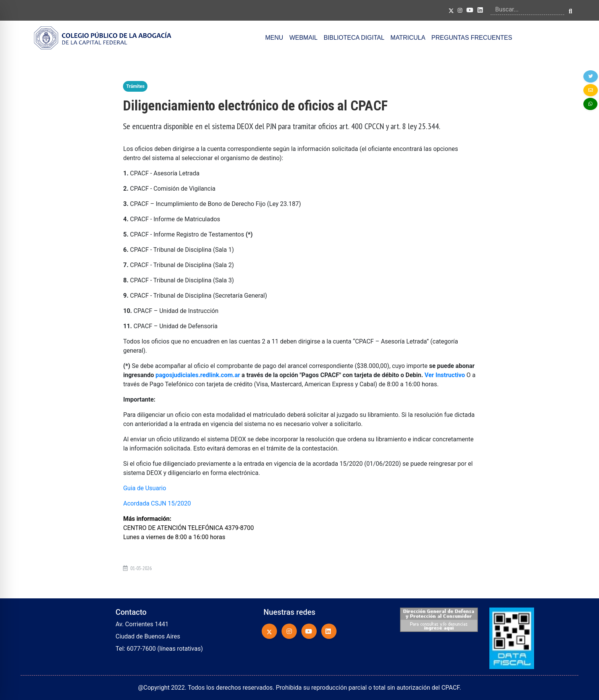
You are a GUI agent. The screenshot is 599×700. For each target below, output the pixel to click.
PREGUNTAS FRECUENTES (472, 38)
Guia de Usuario (144, 488)
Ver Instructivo (445, 375)
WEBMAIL (303, 38)
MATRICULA (408, 38)
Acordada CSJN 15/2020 (157, 503)
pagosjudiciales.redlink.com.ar (198, 375)
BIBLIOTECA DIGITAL (354, 38)
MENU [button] (274, 38)
